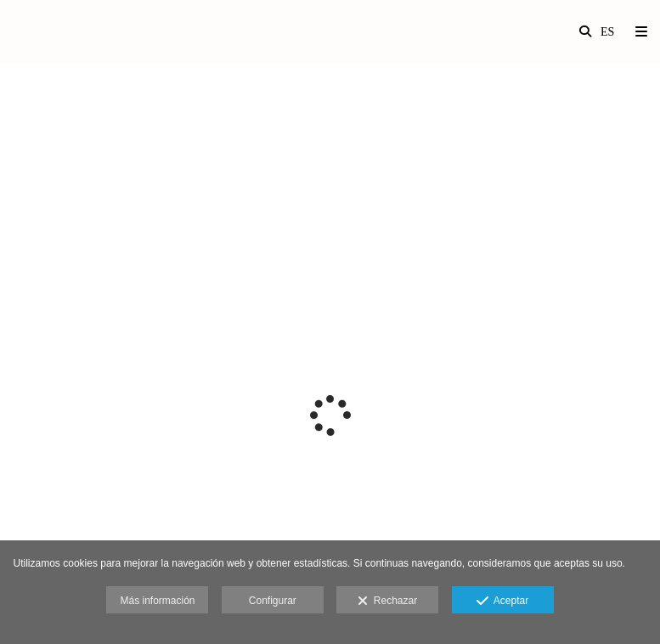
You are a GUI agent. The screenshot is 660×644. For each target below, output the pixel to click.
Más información (157, 601)
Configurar (273, 601)
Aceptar (502, 602)
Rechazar (387, 602)
